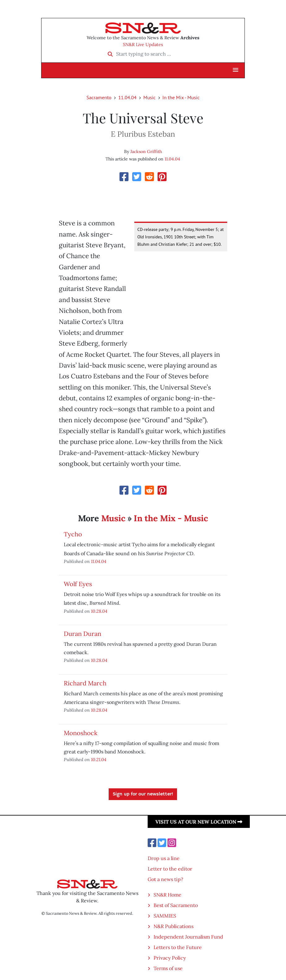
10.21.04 (99, 759)
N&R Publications (173, 926)
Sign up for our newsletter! (143, 794)
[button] (236, 70)
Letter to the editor (170, 869)
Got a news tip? (165, 879)
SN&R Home (167, 895)
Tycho (73, 534)
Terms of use (168, 968)
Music (149, 97)
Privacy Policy (170, 958)
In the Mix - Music (181, 97)
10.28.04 (99, 611)
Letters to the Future (178, 947)
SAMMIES (165, 916)
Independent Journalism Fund (188, 937)
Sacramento (99, 97)
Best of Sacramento (176, 905)
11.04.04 (127, 97)
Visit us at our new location (199, 822)
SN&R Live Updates (143, 45)
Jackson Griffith (146, 151)
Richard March (85, 683)
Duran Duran (82, 634)
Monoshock (81, 733)
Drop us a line (164, 858)
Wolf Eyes (78, 584)
